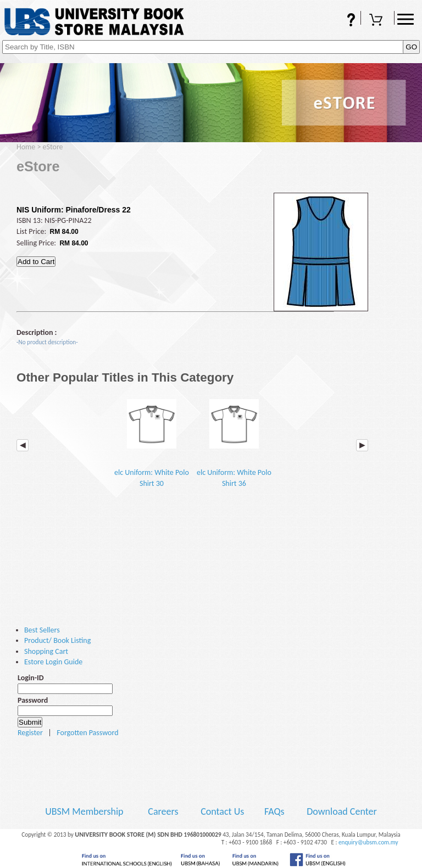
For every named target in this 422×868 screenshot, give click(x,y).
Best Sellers (42, 630)
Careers (163, 811)
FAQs (344, 21)
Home (26, 147)
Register (30, 733)
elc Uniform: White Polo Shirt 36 (234, 439)
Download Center (342, 811)
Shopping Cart (377, 21)
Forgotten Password (87, 733)
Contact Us (223, 811)
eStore (53, 147)
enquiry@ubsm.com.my (368, 842)
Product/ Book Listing (57, 640)
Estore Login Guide (53, 662)
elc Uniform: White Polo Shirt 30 (152, 439)
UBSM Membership (85, 811)
